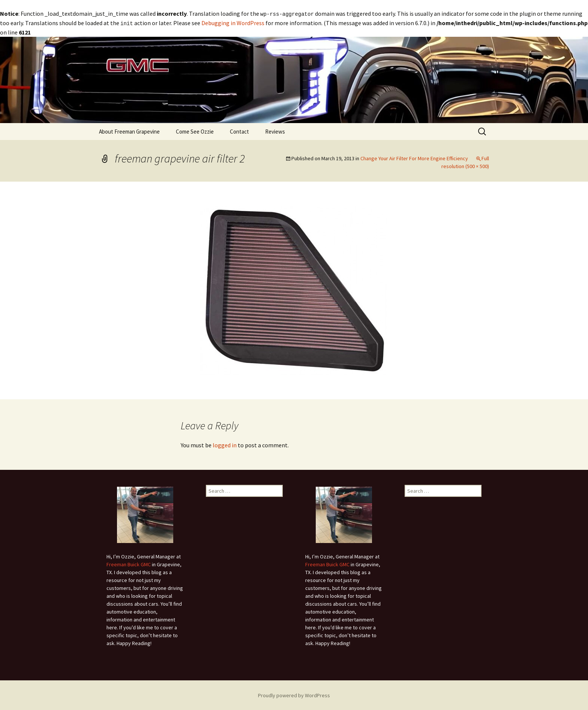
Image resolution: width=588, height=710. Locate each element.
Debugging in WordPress (233, 23)
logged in (225, 444)
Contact (239, 131)
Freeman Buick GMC (129, 564)
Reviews (275, 131)
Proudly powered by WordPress (294, 695)
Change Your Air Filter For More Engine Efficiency (414, 158)
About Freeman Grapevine (129, 131)
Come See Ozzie (195, 131)
